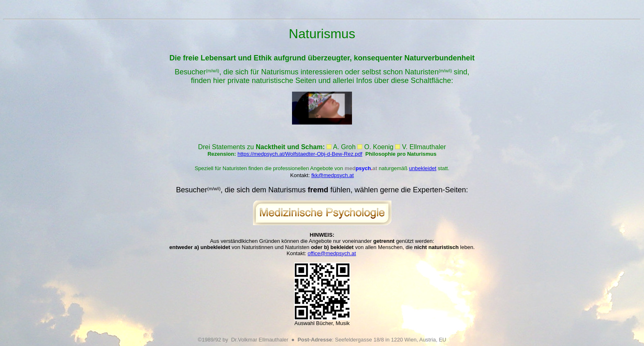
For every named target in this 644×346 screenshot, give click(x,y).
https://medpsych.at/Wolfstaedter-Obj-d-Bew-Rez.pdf (300, 154)
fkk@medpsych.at (333, 175)
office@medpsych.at (332, 253)
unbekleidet (423, 168)
